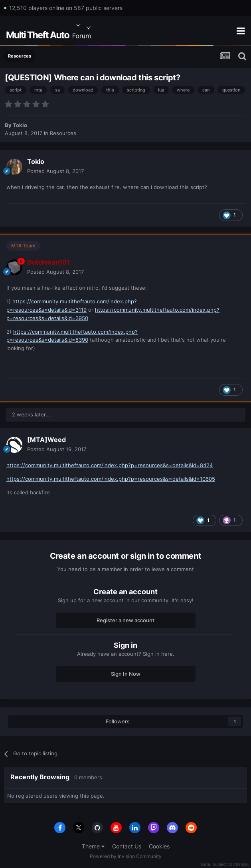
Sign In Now (126, 674)
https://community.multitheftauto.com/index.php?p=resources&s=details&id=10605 (111, 479)
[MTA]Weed (46, 440)
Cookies (159, 846)
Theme (93, 846)
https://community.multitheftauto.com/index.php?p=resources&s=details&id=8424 (110, 465)
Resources (63, 133)
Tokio (20, 125)
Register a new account (125, 620)
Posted (55, 171)
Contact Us (127, 846)
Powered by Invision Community (126, 856)
